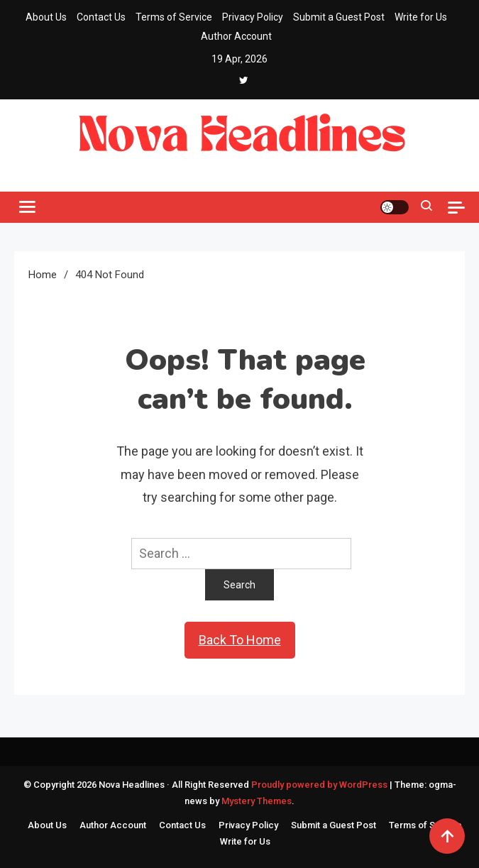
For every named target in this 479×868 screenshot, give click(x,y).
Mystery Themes (257, 801)
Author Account (236, 36)
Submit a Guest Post (339, 17)
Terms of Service (174, 17)
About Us (46, 17)
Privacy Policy (253, 17)
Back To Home (240, 640)
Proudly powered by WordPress (320, 785)
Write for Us (421, 17)
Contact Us (101, 17)
